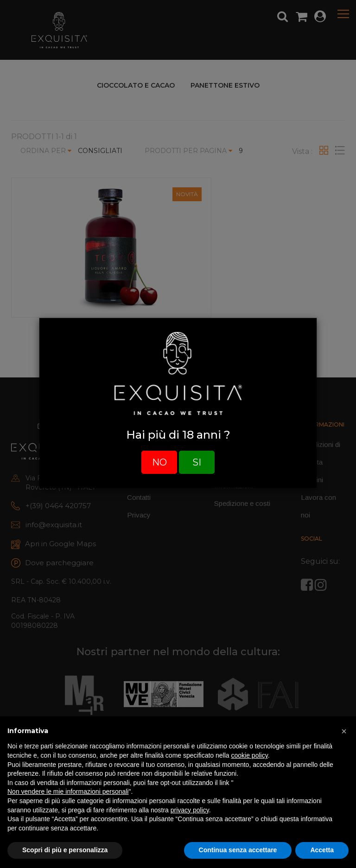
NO (159, 462)
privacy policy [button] (190, 810)
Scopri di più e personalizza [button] (65, 850)
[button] (344, 731)
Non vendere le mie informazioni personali (68, 791)
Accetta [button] (322, 850)
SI (197, 462)
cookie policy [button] (250, 755)
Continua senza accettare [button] (238, 850)
